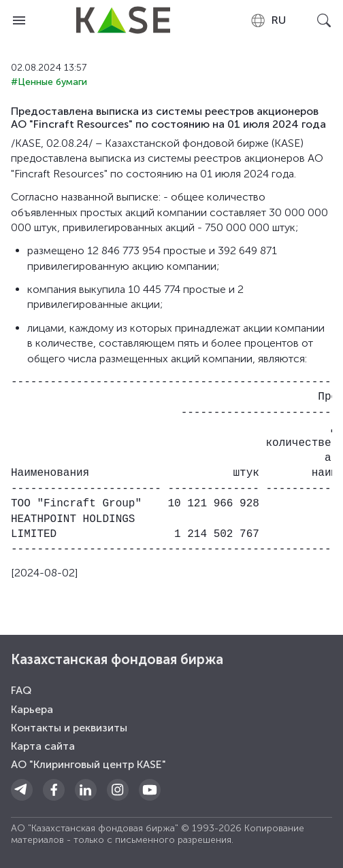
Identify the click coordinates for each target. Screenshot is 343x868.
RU (268, 20)
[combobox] (268, 20)
